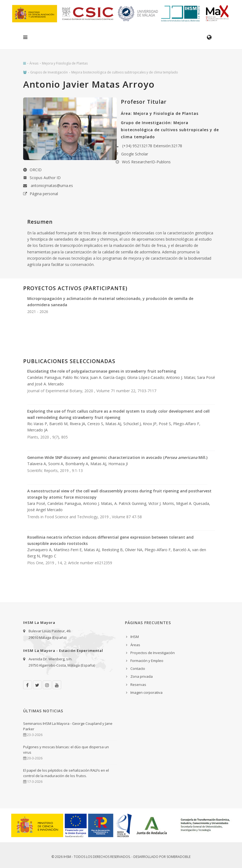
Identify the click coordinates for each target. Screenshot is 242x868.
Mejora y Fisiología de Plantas (65, 63)
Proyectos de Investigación (153, 653)
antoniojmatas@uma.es (52, 185)
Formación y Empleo (147, 661)
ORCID (36, 170)
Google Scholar (135, 154)
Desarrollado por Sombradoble (162, 857)
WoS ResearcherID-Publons (146, 162)
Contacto (138, 668)
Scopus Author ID (45, 178)
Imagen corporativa (146, 692)
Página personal (44, 194)
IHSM (135, 637)
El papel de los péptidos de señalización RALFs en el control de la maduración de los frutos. (66, 773)
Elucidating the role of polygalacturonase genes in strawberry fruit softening (102, 371)
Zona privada (142, 676)
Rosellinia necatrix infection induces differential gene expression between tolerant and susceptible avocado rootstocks (110, 540)
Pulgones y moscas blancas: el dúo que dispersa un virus (66, 750)
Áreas (34, 63)
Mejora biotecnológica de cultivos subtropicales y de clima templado (125, 72)
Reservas (138, 685)
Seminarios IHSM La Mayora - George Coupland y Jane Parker (68, 726)
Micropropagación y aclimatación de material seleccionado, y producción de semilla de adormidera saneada (110, 302)
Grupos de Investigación (49, 72)
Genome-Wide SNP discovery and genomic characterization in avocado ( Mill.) (117, 457)
